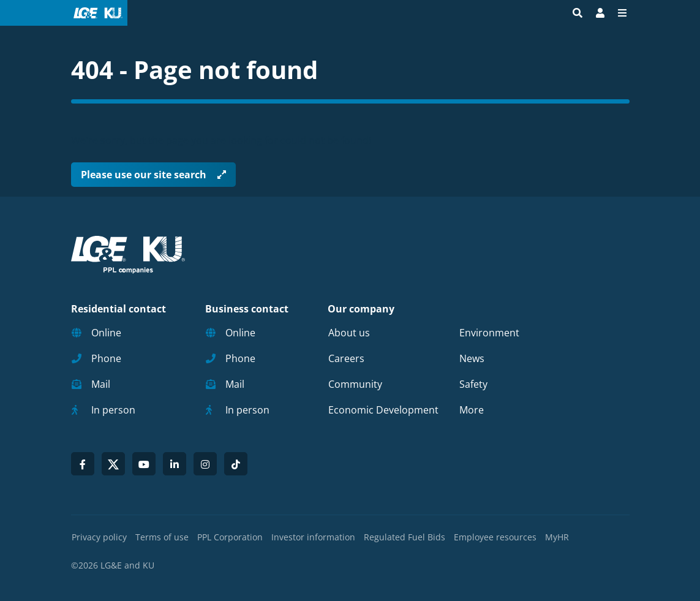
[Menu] (622, 13)
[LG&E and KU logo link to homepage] (96, 13)
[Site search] (578, 13)
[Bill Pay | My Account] (600, 13)
